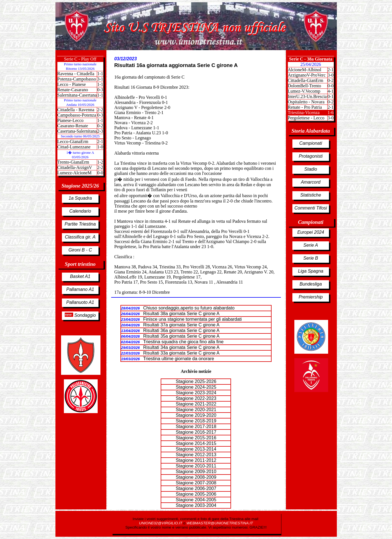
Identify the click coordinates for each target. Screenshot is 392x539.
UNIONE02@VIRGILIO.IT (161, 523)
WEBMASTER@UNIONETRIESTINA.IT (219, 523)
